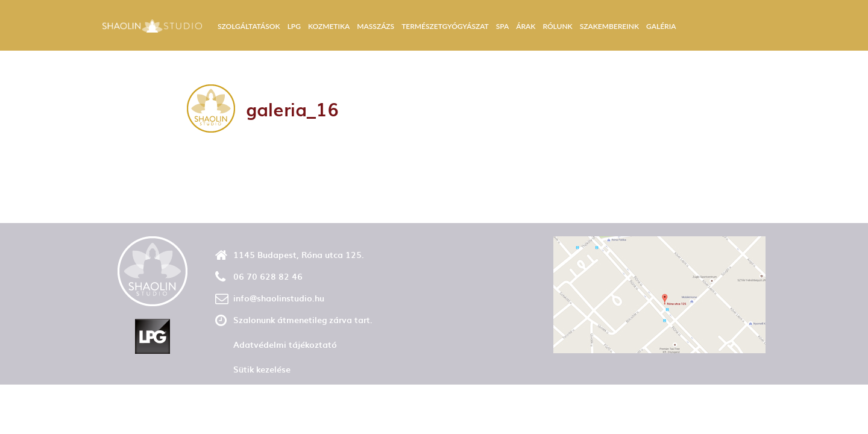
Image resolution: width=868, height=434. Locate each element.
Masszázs (376, 26)
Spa (503, 26)
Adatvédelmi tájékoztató (285, 344)
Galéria (661, 26)
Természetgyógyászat (445, 26)
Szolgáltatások (249, 26)
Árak (526, 26)
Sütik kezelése (262, 369)
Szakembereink (609, 26)
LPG (294, 26)
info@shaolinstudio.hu (279, 298)
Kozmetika (329, 26)
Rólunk (557, 26)
